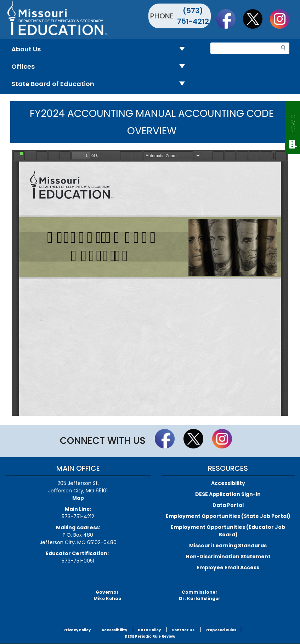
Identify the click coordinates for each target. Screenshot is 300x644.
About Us (101, 49)
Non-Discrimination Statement (228, 557)
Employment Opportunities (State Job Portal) (228, 516)
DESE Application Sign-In (228, 494)
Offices (101, 67)
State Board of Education (101, 84)
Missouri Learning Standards (228, 546)
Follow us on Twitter (256, 19)
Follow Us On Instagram (283, 19)
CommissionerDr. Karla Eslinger (200, 595)
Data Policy (149, 630)
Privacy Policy (77, 630)
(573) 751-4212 (193, 16)
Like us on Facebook (229, 19)
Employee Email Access (228, 567)
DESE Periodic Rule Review (150, 636)
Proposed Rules (221, 630)
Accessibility (228, 483)
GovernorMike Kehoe (107, 595)
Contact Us (183, 630)
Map (78, 498)
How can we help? (293, 121)
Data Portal (228, 505)
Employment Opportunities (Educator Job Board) (228, 531)
